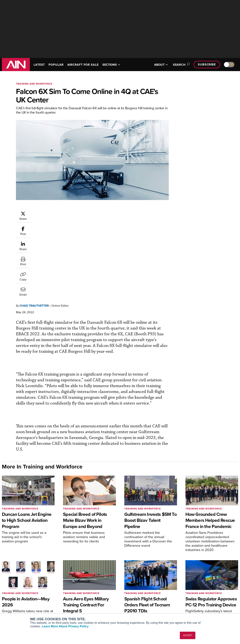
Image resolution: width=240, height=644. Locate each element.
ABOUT (161, 65)
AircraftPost (14, 595)
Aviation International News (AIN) (27, 590)
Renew (70, 595)
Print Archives (134, 585)
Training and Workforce (34, 84)
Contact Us (193, 600)
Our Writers (193, 590)
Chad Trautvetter (57, 213)
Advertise (194, 605)
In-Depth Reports (136, 595)
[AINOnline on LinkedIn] (237, 567)
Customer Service (76, 590)
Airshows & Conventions (141, 610)
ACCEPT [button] (188, 635)
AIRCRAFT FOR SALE (83, 65)
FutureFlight (12, 605)
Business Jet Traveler (20, 600)
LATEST (39, 65)
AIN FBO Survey (17, 585)
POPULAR (56, 65)
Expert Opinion (135, 590)
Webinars (131, 605)
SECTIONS (111, 65)
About (190, 585)
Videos (130, 600)
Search (181, 65)
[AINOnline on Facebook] (215, 567)
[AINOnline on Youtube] (222, 567)
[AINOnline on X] (229, 567)
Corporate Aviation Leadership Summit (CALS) (28, 612)
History (191, 595)
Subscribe (207, 64)
